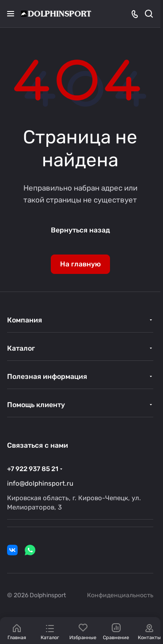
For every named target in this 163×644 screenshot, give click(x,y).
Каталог (21, 348)
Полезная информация (47, 376)
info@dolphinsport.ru (40, 483)
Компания (25, 320)
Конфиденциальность (120, 595)
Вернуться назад (80, 230)
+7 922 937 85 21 (33, 469)
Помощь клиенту (36, 405)
